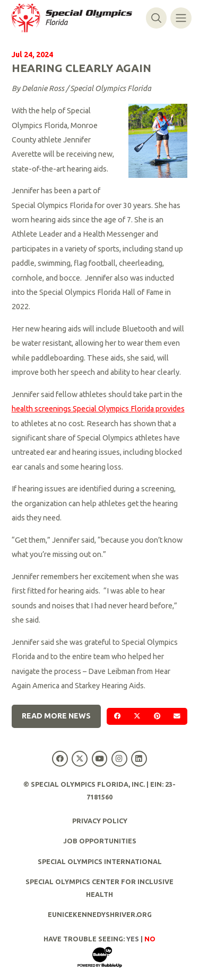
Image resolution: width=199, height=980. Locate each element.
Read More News (56, 716)
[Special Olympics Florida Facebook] (60, 759)
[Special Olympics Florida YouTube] (99, 759)
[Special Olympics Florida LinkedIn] (139, 759)
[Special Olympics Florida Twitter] (80, 759)
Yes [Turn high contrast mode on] (133, 939)
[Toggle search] (156, 18)
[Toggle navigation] (181, 18)
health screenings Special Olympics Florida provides (98, 409)
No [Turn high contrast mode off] (150, 939)
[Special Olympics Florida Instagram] (119, 759)
